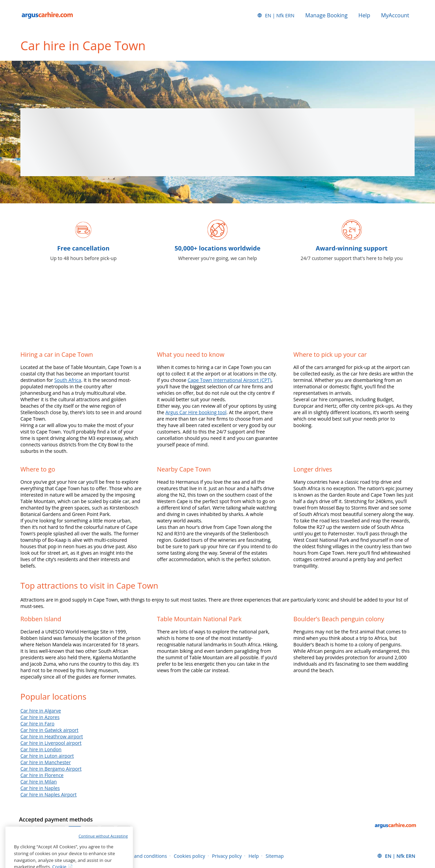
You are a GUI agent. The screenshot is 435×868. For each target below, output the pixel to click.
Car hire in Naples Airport (48, 795)
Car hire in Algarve (41, 711)
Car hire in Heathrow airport (52, 736)
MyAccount (395, 15)
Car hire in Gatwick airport (49, 730)
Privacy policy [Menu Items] (227, 856)
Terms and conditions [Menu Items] (143, 856)
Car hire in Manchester (46, 762)
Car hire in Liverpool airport (51, 743)
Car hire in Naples (40, 788)
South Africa (68, 380)
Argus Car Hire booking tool (196, 412)
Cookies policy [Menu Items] (189, 856)
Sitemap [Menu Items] (275, 856)
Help (364, 15)
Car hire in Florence (42, 775)
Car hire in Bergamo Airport (51, 769)
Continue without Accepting (103, 846)
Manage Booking (326, 15)
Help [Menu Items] (254, 856)
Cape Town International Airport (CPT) (229, 380)
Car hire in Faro (37, 724)
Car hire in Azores (40, 717)
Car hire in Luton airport (47, 756)
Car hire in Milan (39, 782)
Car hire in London (41, 749)
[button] (276, 15)
